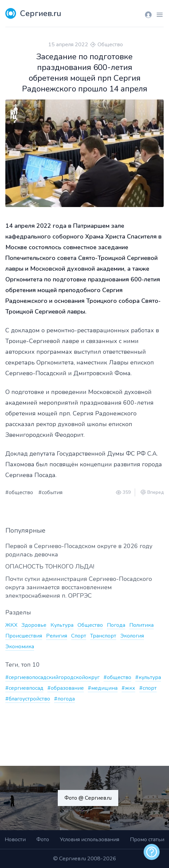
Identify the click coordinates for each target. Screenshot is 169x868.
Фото (43, 840)
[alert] (152, 852)
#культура (148, 677)
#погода (64, 699)
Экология (132, 636)
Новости (15, 840)
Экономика (20, 647)
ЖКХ (11, 625)
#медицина (103, 688)
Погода (116, 625)
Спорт (79, 636)
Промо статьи (147, 840)
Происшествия (24, 636)
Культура (62, 625)
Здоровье (34, 625)
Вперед (155, 492)
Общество (110, 45)
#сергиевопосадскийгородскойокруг (52, 677)
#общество (19, 492)
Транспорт (103, 636)
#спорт (148, 688)
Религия (57, 636)
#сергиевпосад (24, 688)
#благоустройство (28, 699)
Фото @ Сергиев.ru (88, 798)
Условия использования (90, 840)
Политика (141, 625)
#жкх (128, 688)
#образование (66, 688)
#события (50, 492)
